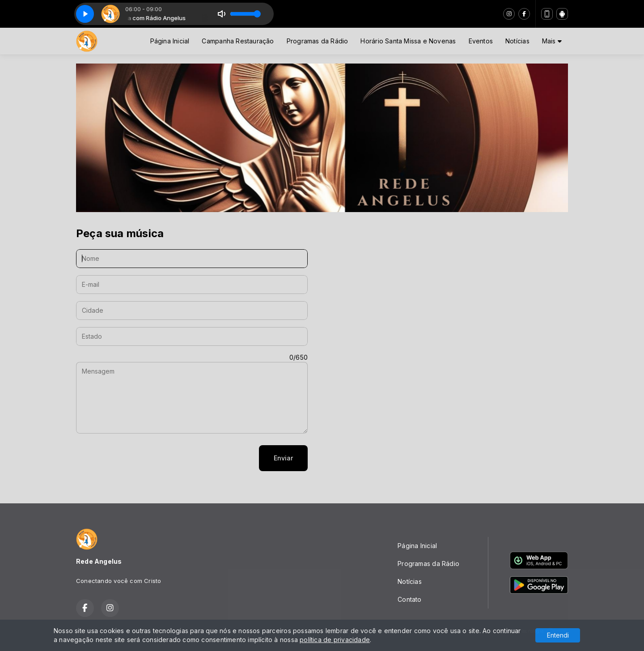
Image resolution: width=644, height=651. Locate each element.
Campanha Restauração (238, 41)
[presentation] (144, 458)
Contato (409, 599)
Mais (552, 41)
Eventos (481, 41)
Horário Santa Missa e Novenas (408, 41)
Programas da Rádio (318, 41)
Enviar (283, 458)
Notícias (517, 41)
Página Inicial (170, 41)
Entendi (558, 635)
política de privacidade (335, 640)
